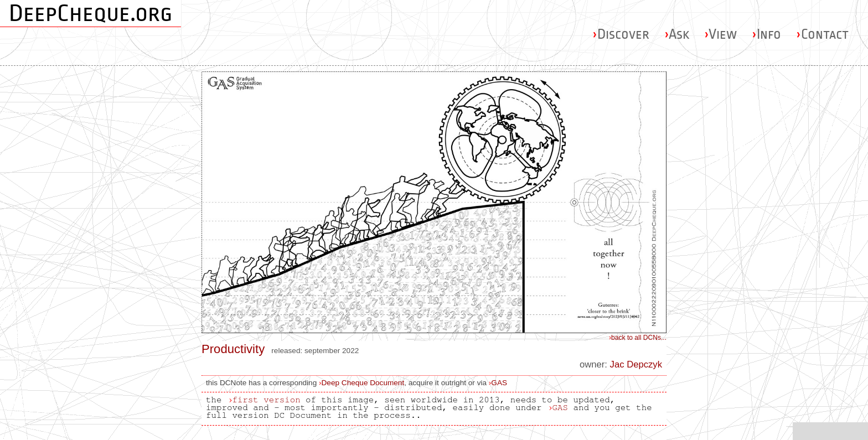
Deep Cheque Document (363, 383)
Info (766, 34)
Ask (677, 34)
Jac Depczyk (636, 364)
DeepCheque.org (91, 13)
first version (266, 400)
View (720, 34)
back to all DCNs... (638, 338)
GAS (499, 383)
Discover (621, 34)
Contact (822, 34)
